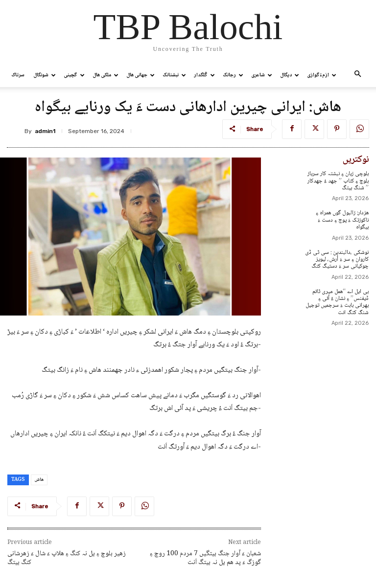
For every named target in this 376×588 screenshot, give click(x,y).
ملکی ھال (106, 75)
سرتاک (18, 75)
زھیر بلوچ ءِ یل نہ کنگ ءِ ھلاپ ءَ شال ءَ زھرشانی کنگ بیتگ (67, 558)
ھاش (39, 480)
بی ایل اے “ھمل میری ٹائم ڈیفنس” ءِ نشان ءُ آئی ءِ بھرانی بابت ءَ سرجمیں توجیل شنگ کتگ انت (337, 302)
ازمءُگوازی (322, 75)
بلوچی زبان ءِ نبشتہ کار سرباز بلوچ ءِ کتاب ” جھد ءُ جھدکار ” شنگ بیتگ (338, 181)
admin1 (45, 131)
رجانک (233, 75)
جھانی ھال (141, 75)
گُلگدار (204, 75)
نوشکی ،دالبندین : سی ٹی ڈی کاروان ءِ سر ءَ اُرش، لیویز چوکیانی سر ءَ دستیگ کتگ (337, 260)
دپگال (290, 75)
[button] (357, 75)
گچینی (74, 75)
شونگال (45, 75)
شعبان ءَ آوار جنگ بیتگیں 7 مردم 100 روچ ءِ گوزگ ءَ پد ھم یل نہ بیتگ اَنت (205, 558)
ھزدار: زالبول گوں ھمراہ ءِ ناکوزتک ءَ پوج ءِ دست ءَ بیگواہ (342, 220)
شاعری (262, 75)
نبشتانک (174, 75)
